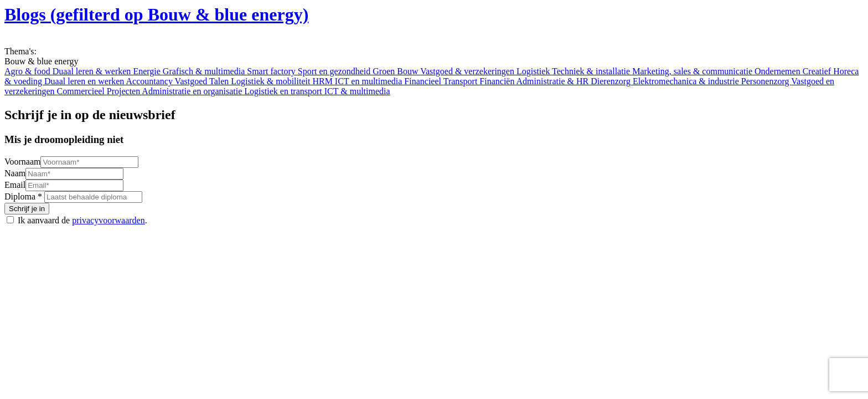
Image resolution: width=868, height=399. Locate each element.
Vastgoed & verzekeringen (468, 71)
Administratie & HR (554, 81)
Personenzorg (766, 81)
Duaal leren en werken (85, 81)
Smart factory (272, 71)
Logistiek (534, 71)
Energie (148, 71)
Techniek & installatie (592, 71)
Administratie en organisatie (193, 91)
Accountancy (150, 81)
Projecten (125, 91)
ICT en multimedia (370, 81)
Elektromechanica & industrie (687, 81)
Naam (15, 173)
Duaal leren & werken (93, 71)
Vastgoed (192, 81)
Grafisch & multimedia (205, 71)
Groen (385, 71)
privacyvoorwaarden (108, 220)
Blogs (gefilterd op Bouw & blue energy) (156, 14)
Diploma (20, 196)
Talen (220, 81)
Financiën (498, 81)
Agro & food (29, 71)
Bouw (409, 71)
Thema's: (20, 51)
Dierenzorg (612, 81)
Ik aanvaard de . (82, 220)
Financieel (423, 81)
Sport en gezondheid (335, 71)
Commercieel (82, 91)
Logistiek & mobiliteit (272, 81)
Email (15, 185)
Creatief (818, 71)
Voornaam (22, 162)
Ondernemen (779, 71)
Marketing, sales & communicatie (693, 71)
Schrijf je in (27, 209)
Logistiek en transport (284, 91)
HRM (323, 81)
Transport (462, 81)
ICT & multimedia (357, 91)
